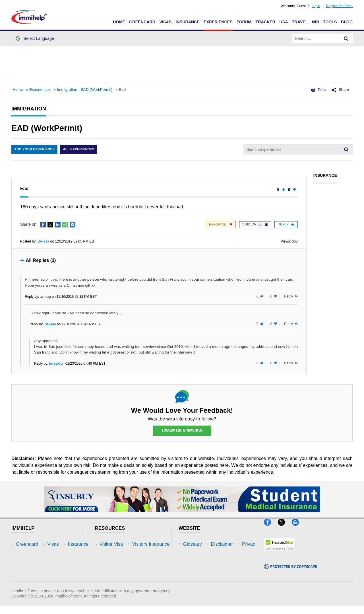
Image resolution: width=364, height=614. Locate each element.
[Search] (346, 38)
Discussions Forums (121, 570)
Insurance (188, 22)
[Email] (298, 528)
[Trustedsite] (280, 554)
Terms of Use (197, 570)
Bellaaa (44, 241)
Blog (347, 22)
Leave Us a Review (182, 431)
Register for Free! (339, 6)
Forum (244, 22)
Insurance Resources (122, 579)
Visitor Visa (111, 544)
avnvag (45, 297)
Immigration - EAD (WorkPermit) (85, 90)
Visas (165, 22)
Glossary (193, 544)
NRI (316, 22)
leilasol (54, 364)
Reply (286, 224)
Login (316, 6)
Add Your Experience (35, 149)
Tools (330, 22)
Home (119, 22)
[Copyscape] (290, 571)
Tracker (265, 22)
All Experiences (80, 149)
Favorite (221, 224)
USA (284, 22)
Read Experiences (119, 561)
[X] (285, 528)
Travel (300, 22)
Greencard (142, 22)
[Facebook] (271, 528)
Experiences (218, 22)
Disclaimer (194, 553)
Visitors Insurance (118, 553)
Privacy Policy (198, 561)
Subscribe (255, 224)
